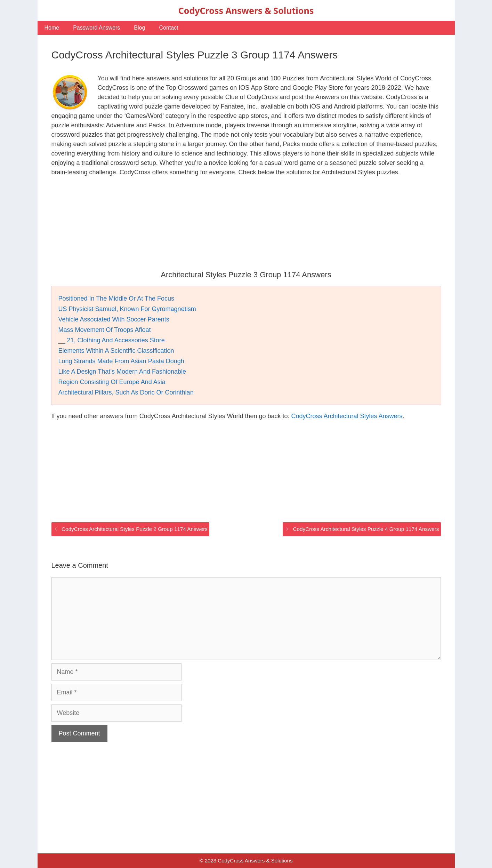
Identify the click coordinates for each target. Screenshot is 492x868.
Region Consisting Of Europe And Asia (112, 382)
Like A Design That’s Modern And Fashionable (122, 372)
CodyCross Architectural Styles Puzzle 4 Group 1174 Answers (366, 529)
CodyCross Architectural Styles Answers (347, 416)
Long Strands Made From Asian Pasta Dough (121, 361)
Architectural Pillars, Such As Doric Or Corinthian (126, 392)
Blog (139, 28)
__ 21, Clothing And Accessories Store (112, 340)
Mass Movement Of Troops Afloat (105, 330)
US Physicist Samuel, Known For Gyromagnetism (127, 309)
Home (52, 28)
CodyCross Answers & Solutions (246, 10)
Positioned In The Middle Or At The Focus (116, 298)
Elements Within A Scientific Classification (116, 351)
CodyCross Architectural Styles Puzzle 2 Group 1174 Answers (135, 529)
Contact (168, 28)
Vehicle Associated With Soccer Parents (114, 319)
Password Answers (96, 28)
